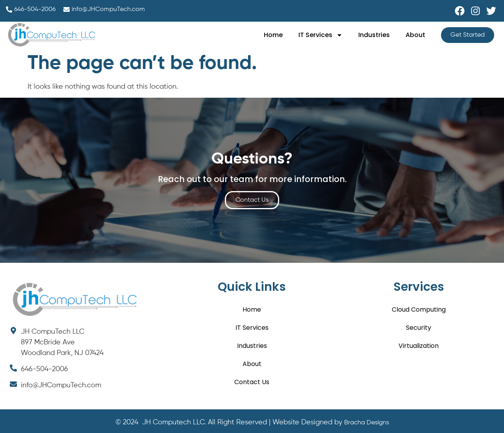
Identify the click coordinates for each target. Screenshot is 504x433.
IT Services (321, 35)
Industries (374, 35)
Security (419, 328)
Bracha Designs (367, 423)
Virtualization (419, 346)
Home (273, 35)
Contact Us (252, 382)
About (415, 35)
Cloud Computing (419, 309)
